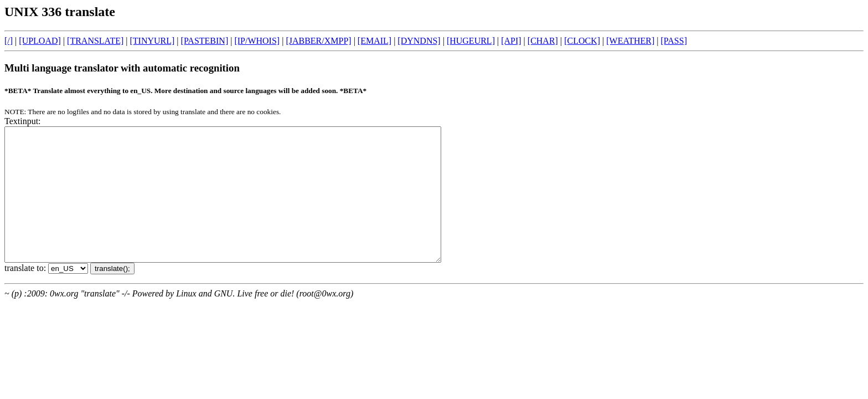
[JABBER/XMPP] (318, 41)
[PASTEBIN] (205, 41)
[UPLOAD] (40, 41)
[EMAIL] (374, 41)
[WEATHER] (630, 41)
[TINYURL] (152, 41)
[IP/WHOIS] (257, 41)
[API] (511, 41)
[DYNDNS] (419, 41)
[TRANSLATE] (95, 41)
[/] (9, 41)
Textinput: (23, 121)
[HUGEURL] (471, 41)
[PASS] (674, 41)
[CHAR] (543, 41)
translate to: (26, 295)
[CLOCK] (582, 41)
